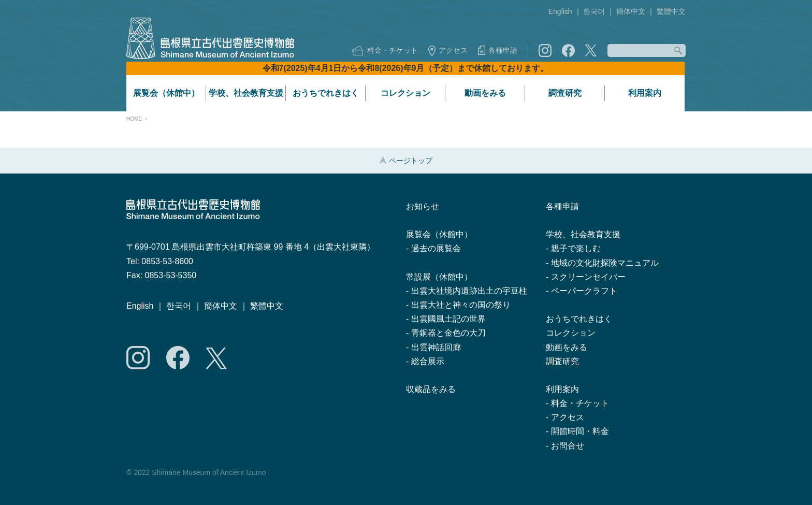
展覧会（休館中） (166, 93)
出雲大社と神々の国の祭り (461, 305)
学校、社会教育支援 (246, 93)
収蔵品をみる (431, 389)
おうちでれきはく (326, 93)
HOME (134, 119)
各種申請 (503, 50)
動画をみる (485, 93)
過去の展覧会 (436, 248)
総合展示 (428, 361)
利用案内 (645, 93)
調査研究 (565, 93)
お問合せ (568, 446)
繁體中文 (671, 11)
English (560, 11)
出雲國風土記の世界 (448, 319)
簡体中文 (631, 11)
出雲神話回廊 (436, 347)
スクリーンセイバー (588, 277)
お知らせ (423, 206)
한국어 (594, 11)
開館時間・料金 (580, 431)
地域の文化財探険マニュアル (605, 263)
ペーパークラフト (584, 291)
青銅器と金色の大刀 (448, 333)
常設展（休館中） (439, 277)
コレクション (405, 93)
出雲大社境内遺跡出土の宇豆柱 (469, 291)
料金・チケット (393, 50)
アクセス (453, 50)
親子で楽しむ (576, 248)
